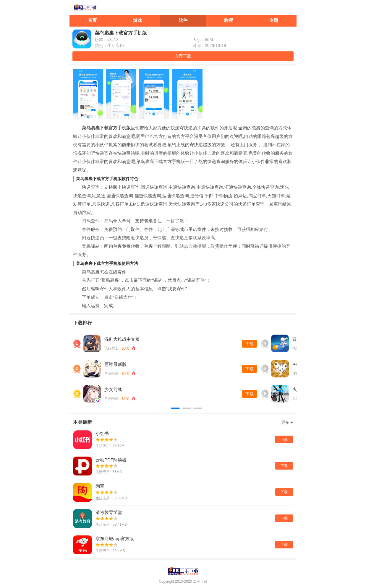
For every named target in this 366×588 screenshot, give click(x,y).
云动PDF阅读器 (111, 460)
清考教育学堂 (109, 512)
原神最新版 (115, 364)
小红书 (102, 433)
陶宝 (100, 486)
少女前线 (113, 389)
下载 (250, 344)
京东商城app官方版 (115, 539)
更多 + (287, 422)
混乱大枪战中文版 (122, 339)
